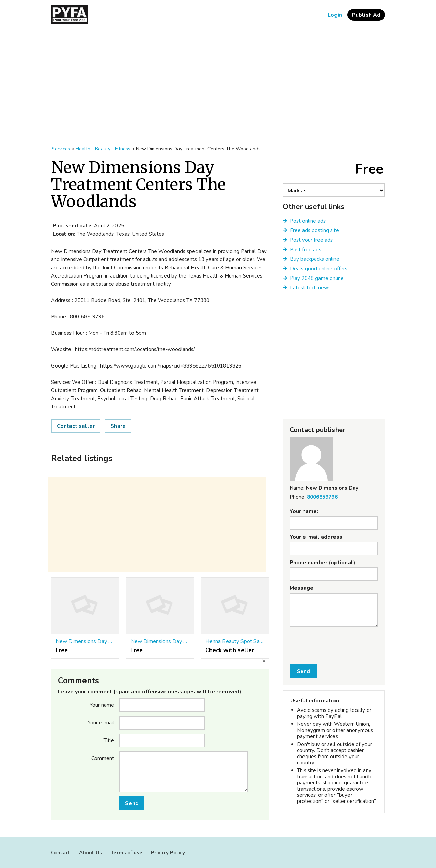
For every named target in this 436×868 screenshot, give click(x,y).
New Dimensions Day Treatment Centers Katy (85, 641)
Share (118, 426)
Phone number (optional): (323, 563)
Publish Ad (366, 15)
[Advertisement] (218, 84)
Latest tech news (310, 288)
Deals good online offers (319, 269)
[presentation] (334, 642)
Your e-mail (101, 722)
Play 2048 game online (317, 278)
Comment (103, 758)
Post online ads (308, 221)
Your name (102, 705)
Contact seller (76, 426)
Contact (61, 853)
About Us (91, 853)
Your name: (304, 511)
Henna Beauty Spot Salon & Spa (235, 641)
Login (335, 15)
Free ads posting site (314, 230)
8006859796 (322, 497)
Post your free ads (311, 240)
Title (109, 740)
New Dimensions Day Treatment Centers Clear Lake (160, 641)
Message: (302, 588)
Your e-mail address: (317, 537)
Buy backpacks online (315, 259)
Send (132, 803)
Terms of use (127, 853)
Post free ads (306, 250)
